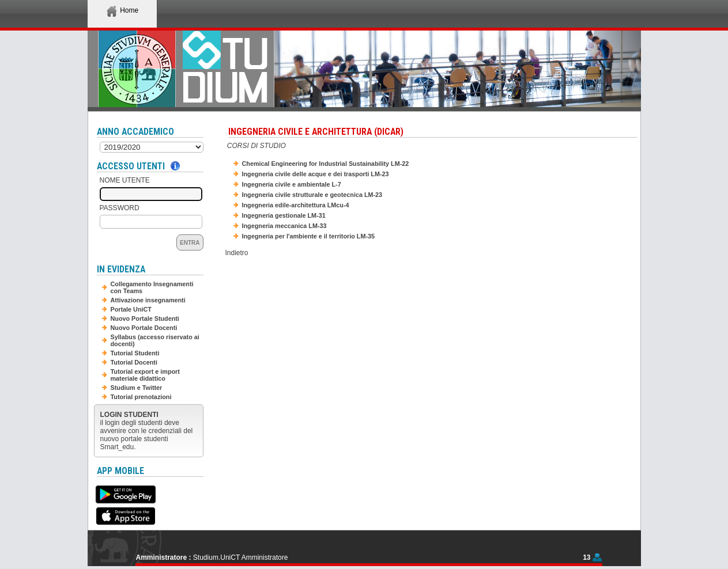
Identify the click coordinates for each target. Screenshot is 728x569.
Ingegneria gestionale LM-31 (284, 215)
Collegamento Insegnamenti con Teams (152, 287)
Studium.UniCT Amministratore (241, 557)
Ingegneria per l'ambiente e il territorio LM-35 (309, 236)
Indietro (237, 253)
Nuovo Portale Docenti (144, 328)
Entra (190, 243)
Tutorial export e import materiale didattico (145, 375)
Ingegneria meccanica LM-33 (284, 226)
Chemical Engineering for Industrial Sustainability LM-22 (326, 164)
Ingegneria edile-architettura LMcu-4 (296, 205)
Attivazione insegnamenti (148, 300)
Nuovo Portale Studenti (145, 318)
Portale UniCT (131, 309)
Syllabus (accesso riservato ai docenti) (155, 340)
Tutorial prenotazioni (141, 397)
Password (120, 208)
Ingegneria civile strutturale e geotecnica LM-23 (312, 195)
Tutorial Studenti (135, 353)
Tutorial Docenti (134, 362)
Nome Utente (125, 180)
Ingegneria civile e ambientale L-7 (292, 184)
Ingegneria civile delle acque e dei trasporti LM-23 (316, 174)
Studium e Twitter (137, 388)
